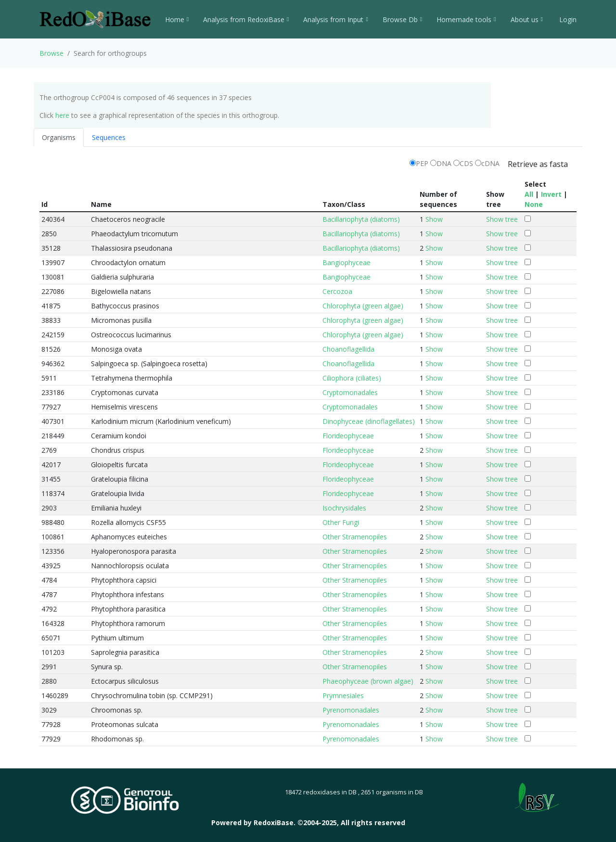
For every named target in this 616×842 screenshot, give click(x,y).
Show (434, 219)
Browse (51, 53)
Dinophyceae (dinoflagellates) (369, 421)
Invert (551, 194)
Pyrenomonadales (351, 710)
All (529, 194)
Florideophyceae (348, 436)
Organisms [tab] (59, 137)
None (534, 204)
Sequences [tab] (109, 137)
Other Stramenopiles (355, 537)
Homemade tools (466, 19)
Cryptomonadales (350, 392)
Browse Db (402, 19)
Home (177, 19)
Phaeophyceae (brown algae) (368, 681)
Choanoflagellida (348, 349)
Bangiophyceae (346, 262)
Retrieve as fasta (538, 164)
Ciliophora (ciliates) (352, 378)
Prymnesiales (343, 695)
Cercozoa (337, 291)
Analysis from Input (335, 19)
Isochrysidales (344, 508)
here (62, 115)
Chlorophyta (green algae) (363, 306)
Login (567, 19)
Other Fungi (341, 522)
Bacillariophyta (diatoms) (361, 219)
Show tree (502, 219)
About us (527, 19)
